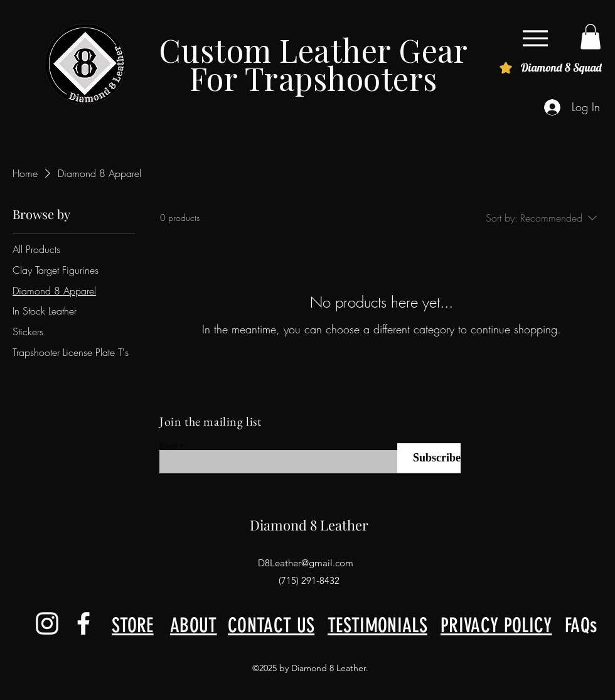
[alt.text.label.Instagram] (47, 623)
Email (168, 446)
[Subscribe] (429, 458)
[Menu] (535, 38)
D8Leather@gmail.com (306, 563)
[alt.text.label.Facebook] (83, 623)
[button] (591, 37)
